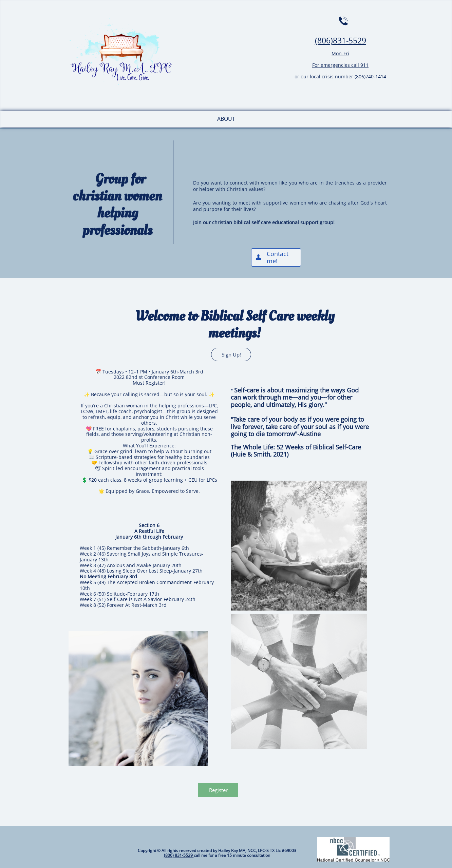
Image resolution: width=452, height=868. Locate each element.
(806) (324, 40)
